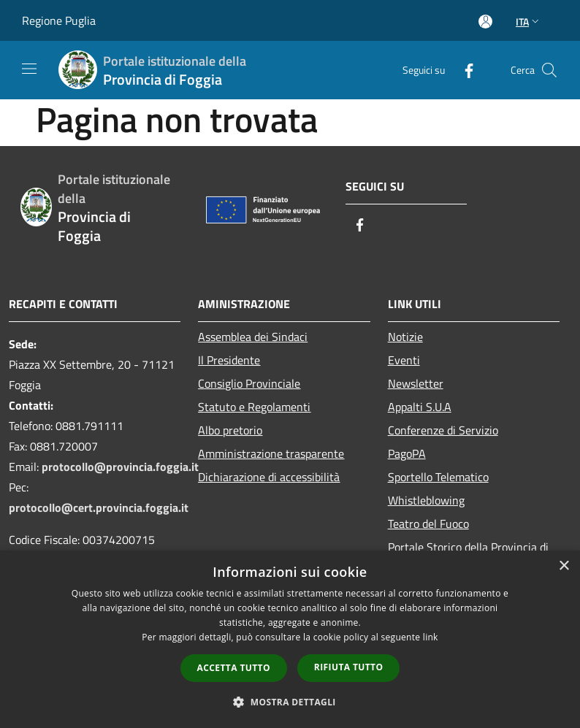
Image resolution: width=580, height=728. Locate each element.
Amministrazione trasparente (271, 453)
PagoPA (407, 453)
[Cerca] (549, 70)
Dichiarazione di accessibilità (269, 477)
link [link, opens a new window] (431, 637)
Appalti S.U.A (420, 407)
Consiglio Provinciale (249, 383)
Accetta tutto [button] (234, 668)
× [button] (564, 566)
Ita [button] (529, 22)
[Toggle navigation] (29, 69)
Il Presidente (229, 360)
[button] (290, 702)
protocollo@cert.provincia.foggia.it (99, 507)
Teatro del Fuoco (428, 524)
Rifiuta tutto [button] (349, 667)
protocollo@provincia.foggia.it (120, 467)
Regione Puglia (59, 20)
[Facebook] (463, 70)
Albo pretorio (230, 430)
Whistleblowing (426, 500)
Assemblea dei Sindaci (253, 337)
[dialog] (290, 639)
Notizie (405, 337)
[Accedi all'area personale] (485, 22)
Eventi (404, 360)
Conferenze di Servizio (443, 430)
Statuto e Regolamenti (254, 407)
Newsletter (416, 383)
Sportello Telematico (438, 477)
